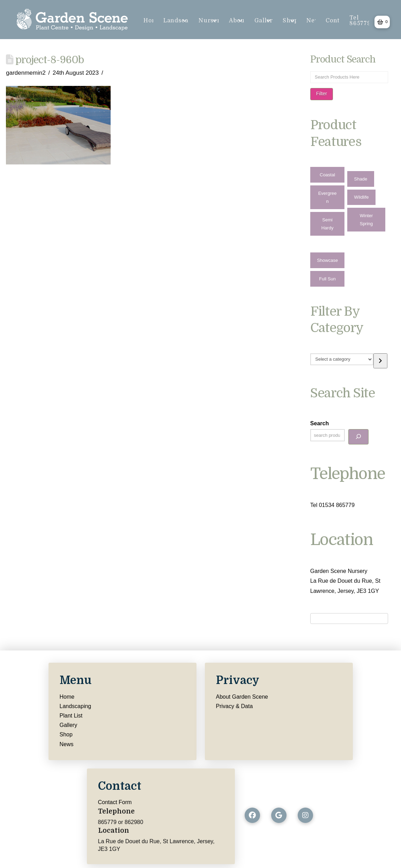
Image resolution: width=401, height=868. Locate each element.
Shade (361, 179)
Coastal (327, 175)
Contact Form (115, 802)
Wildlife (362, 197)
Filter (322, 94)
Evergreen (328, 197)
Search (320, 423)
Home (67, 697)
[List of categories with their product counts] (342, 359)
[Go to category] (380, 361)
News (67, 744)
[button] (382, 22)
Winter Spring (366, 220)
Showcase (327, 260)
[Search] (358, 437)
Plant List (71, 716)
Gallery (69, 725)
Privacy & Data (235, 706)
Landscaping (76, 706)
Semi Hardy (328, 224)
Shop (66, 734)
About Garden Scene (242, 697)
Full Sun (327, 279)
